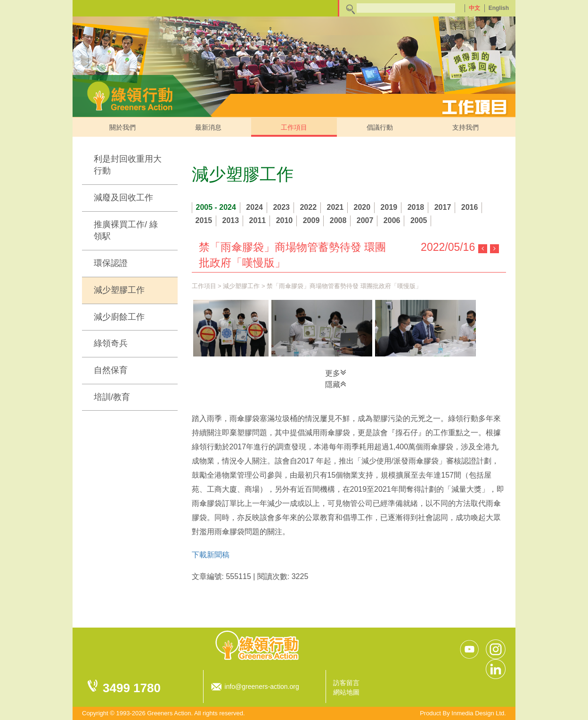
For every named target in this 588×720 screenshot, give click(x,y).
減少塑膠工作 (119, 290)
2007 (365, 220)
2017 (443, 207)
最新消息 (208, 127)
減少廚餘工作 (119, 317)
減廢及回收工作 (123, 198)
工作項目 (294, 127)
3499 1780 (132, 688)
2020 (362, 207)
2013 (231, 220)
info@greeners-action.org (262, 687)
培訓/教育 (112, 397)
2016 (470, 207)
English (499, 8)
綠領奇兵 (111, 343)
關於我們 (122, 127)
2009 (311, 220)
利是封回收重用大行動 (128, 165)
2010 (285, 220)
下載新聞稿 (211, 555)
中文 (474, 8)
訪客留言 (346, 683)
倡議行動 (380, 127)
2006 (392, 220)
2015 (204, 220)
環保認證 (111, 263)
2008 (338, 220)
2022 (308, 207)
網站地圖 (346, 692)
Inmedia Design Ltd (478, 713)
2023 (281, 207)
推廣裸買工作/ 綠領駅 (126, 231)
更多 (336, 372)
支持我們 (465, 127)
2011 (258, 220)
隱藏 (336, 384)
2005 (419, 220)
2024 (254, 207)
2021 (335, 207)
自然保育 (111, 370)
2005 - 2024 (216, 207)
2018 (416, 207)
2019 (389, 207)
